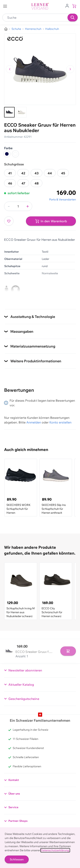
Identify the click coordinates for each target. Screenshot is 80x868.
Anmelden (34, 422)
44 (50, 173)
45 (63, 173)
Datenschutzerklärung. (55, 850)
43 (37, 173)
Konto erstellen (60, 422)
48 (37, 183)
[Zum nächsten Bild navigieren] (70, 69)
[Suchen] (73, 18)
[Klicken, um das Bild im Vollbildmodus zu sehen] (40, 69)
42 (23, 173)
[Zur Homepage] (6, 29)
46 (10, 183)
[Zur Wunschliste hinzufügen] (9, 221)
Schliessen (17, 859)
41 (10, 173)
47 (23, 183)
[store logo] (40, 6)
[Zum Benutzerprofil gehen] (67, 5)
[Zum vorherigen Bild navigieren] (10, 69)
